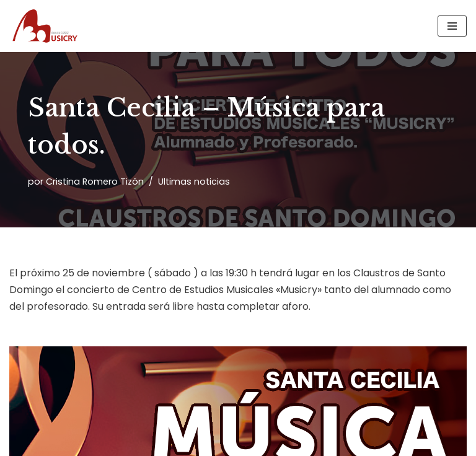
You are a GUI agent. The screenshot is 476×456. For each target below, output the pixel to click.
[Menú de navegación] (452, 26)
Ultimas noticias (194, 182)
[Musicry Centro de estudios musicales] (46, 26)
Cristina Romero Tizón (95, 182)
